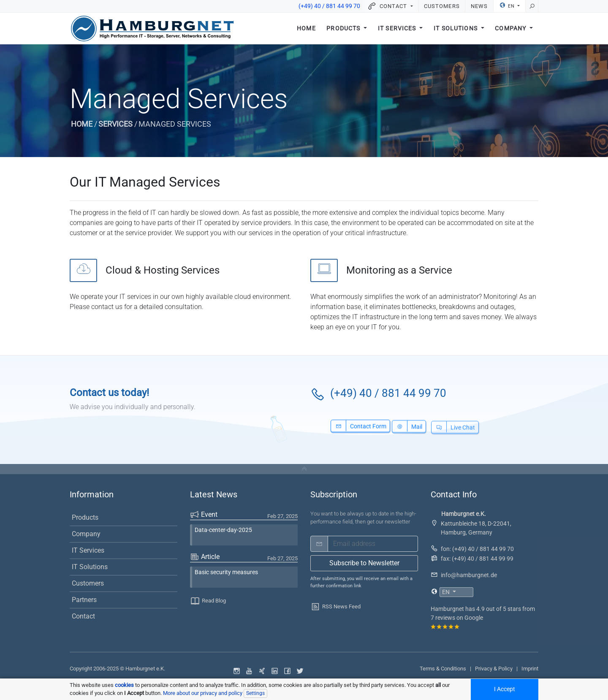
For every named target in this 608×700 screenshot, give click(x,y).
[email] (373, 544)
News (479, 6)
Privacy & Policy (494, 669)
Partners (84, 600)
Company (511, 28)
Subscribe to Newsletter (364, 563)
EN (508, 5)
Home (306, 28)
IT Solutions (456, 28)
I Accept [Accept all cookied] (505, 689)
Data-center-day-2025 (223, 530)
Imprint (530, 669)
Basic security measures (226, 572)
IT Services (398, 28)
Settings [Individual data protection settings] (255, 693)
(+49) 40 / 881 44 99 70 (329, 6)
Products (344, 28)
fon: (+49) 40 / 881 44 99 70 (477, 549)
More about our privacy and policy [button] (203, 693)
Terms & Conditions (443, 669)
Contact (83, 616)
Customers (442, 6)
